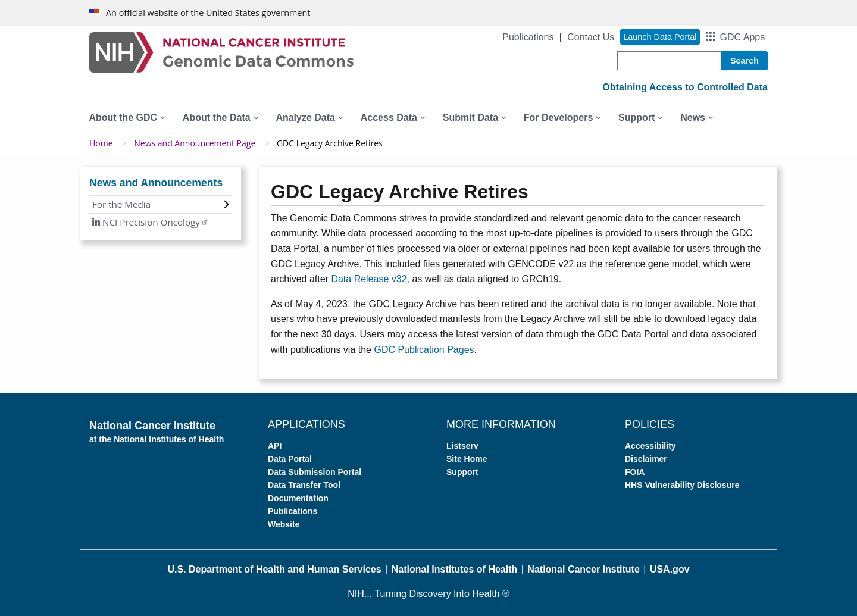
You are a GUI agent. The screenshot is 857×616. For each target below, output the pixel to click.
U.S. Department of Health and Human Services (274, 569)
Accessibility (650, 446)
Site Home (467, 459)
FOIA (635, 472)
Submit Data (470, 118)
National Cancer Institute (583, 569)
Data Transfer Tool (304, 485)
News (693, 118)
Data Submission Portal (315, 472)
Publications (528, 37)
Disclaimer (646, 459)
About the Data (217, 118)
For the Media (121, 204)
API (275, 446)
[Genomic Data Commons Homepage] (221, 51)
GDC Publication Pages (424, 350)
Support (637, 118)
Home (101, 143)
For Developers (558, 118)
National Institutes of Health (455, 569)
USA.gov (670, 569)
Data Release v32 (369, 279)
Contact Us (591, 37)
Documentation (298, 498)
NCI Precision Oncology (154, 222)
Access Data (389, 118)
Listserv (462, 446)
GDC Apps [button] (743, 37)
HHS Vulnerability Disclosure (682, 485)
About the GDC (123, 118)
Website (284, 524)
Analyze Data (305, 118)
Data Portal (290, 459)
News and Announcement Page (195, 143)
